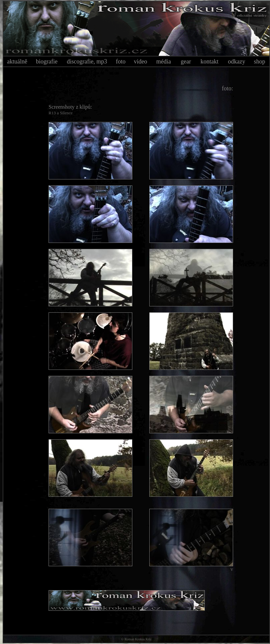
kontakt (209, 61)
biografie (47, 61)
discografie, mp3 (87, 61)
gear (186, 61)
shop (259, 61)
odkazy (237, 61)
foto (121, 61)
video (141, 61)
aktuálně (17, 61)
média (164, 61)
